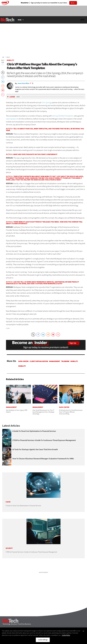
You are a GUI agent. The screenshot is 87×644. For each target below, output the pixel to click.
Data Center (23, 361)
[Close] (83, 631)
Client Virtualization (39, 361)
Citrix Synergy (47, 103)
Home (3, 57)
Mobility (8, 57)
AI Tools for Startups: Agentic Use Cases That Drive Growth (35, 449)
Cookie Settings (43, 640)
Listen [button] (12, 97)
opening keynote (12, 119)
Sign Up (72, 3)
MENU (20, 20)
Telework (65, 361)
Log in (82, 20)
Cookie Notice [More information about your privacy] (66, 635)
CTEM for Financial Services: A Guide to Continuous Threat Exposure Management (44, 440)
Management (55, 361)
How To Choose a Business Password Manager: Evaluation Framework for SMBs (43, 459)
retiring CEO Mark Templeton (63, 116)
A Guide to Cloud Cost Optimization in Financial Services (34, 431)
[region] (43, 636)
